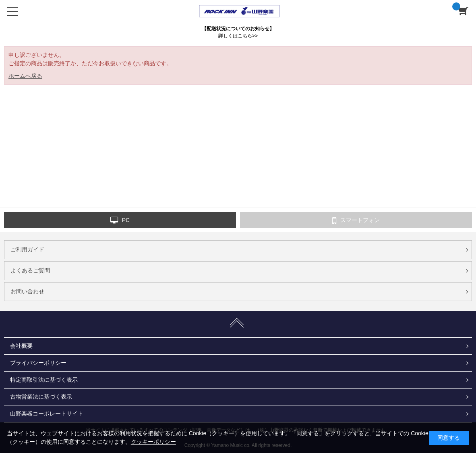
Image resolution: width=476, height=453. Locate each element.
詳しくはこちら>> (238, 36)
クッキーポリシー (153, 442)
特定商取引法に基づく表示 (44, 380)
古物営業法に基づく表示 (41, 397)
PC (120, 220)
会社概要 (21, 346)
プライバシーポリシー (38, 363)
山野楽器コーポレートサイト (47, 414)
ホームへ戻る (25, 76)
